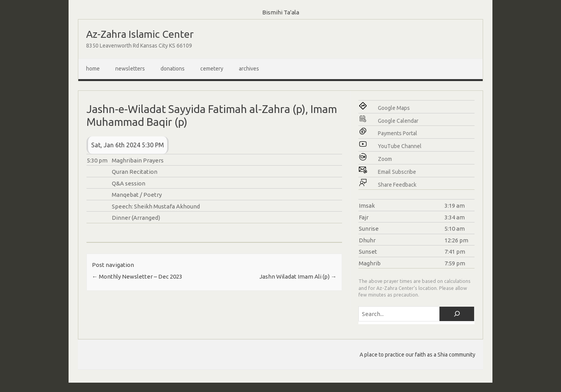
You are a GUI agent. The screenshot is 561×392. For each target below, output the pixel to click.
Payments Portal (398, 133)
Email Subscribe (397, 172)
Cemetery (212, 69)
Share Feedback (397, 185)
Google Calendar (398, 121)
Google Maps (394, 108)
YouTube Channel (400, 146)
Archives (249, 69)
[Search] (457, 314)
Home (93, 69)
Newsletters (130, 69)
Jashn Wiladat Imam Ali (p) (298, 276)
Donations (173, 69)
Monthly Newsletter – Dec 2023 (137, 276)
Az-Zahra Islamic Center (140, 34)
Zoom (385, 159)
